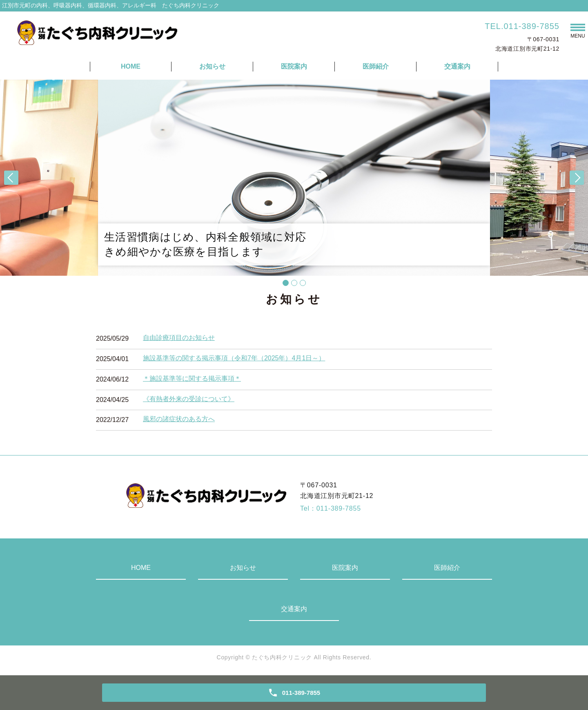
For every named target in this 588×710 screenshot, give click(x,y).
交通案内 (457, 66)
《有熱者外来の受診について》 (189, 399)
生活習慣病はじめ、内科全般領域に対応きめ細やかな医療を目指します (205, 244)
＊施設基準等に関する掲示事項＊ (192, 378)
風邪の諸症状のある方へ (179, 419)
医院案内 (294, 66)
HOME (131, 66)
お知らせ (212, 66)
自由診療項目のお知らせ (179, 338)
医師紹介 (376, 66)
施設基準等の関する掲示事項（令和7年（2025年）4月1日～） (234, 358)
